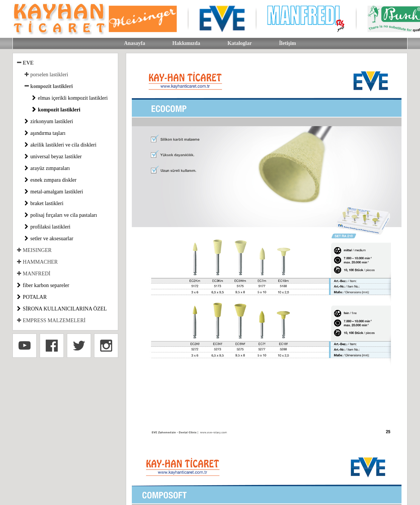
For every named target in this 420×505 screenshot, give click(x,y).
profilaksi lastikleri (50, 227)
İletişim (288, 43)
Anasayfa (134, 43)
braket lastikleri (47, 203)
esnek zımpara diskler (53, 180)
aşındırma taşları (48, 133)
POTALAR (35, 297)
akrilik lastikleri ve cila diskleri (63, 145)
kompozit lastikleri (59, 110)
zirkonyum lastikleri (52, 121)
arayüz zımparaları (50, 168)
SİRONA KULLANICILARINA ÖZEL (65, 309)
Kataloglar (240, 43)
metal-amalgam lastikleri (57, 192)
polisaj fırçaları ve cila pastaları (63, 215)
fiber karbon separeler (46, 285)
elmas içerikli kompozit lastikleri (73, 98)
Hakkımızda (186, 43)
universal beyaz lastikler (56, 157)
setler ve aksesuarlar (52, 239)
